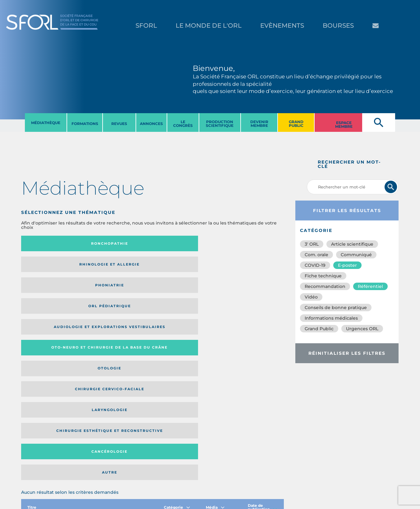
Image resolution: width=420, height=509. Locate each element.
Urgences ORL (362, 329)
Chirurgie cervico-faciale (247, 266)
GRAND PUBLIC (296, 124)
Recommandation (325, 286)
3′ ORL (312, 244)
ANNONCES (151, 124)
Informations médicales (331, 318)
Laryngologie (51, 291)
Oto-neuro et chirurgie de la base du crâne (112, 266)
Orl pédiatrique (248, 243)
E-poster (347, 265)
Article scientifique (352, 244)
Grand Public (319, 329)
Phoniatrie (183, 243)
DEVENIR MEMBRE (259, 124)
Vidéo (311, 297)
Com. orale (316, 255)
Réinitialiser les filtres (347, 353)
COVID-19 (315, 265)
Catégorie (177, 329)
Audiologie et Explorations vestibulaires (44, 266)
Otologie (182, 266)
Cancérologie (182, 291)
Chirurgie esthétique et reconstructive (112, 291)
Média (215, 329)
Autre (248, 291)
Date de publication (262, 329)
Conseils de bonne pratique (336, 308)
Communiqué (356, 255)
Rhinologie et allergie (110, 244)
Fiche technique (323, 276)
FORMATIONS (85, 124)
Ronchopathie (51, 243)
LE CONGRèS (183, 124)
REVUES (119, 124)
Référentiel (370, 286)
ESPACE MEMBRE (344, 125)
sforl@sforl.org (109, 471)
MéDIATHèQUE (46, 123)
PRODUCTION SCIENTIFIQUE (220, 124)
